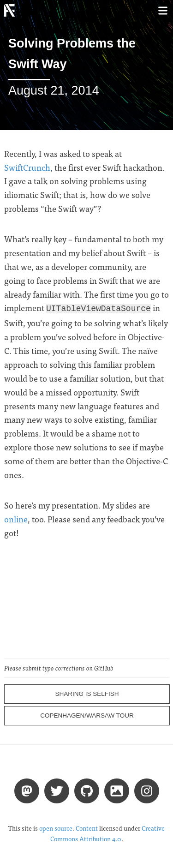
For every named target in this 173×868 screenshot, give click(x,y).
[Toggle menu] (163, 10)
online (16, 518)
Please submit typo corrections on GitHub (59, 667)
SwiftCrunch (27, 167)
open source (56, 827)
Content (87, 827)
